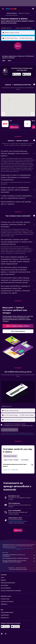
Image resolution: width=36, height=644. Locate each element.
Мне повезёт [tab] (25, 460)
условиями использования (11, 434)
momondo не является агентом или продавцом (19, 555)
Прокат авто (11, 568)
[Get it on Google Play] (5, 627)
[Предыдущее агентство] (3, 114)
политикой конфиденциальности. (27, 434)
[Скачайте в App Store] (27, 74)
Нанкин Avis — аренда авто (11, 470)
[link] (14, 127)
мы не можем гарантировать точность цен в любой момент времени (19, 549)
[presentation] (27, 74)
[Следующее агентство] (33, 114)
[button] (3, 9)
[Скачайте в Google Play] (17, 74)
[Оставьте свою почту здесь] (19, 420)
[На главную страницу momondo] (11, 9)
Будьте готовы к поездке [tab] (11, 460)
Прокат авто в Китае (21, 568)
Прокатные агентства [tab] (10, 456)
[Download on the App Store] (15, 627)
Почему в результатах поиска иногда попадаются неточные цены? (19, 561)
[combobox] (7, 28)
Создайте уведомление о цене (17, 521)
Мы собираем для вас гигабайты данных (19, 558)
